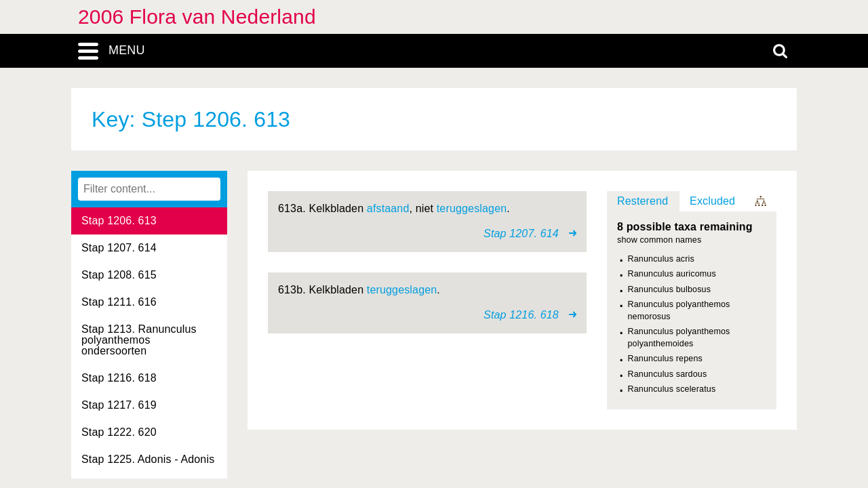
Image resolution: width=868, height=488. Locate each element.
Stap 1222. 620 (119, 432)
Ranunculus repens (665, 359)
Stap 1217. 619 (119, 405)
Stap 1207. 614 (119, 248)
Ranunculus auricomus (672, 274)
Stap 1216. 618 (119, 378)
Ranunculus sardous (668, 374)
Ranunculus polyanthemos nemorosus (679, 310)
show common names (659, 240)
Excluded (712, 201)
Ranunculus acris (661, 259)
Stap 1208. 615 (119, 275)
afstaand (388, 208)
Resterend (643, 201)
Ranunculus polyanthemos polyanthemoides (679, 338)
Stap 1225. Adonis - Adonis (148, 459)
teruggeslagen (472, 208)
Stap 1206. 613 (119, 221)
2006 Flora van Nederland (197, 17)
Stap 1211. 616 (119, 302)
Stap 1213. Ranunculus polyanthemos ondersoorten (139, 340)
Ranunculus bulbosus (670, 289)
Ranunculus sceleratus (672, 389)
